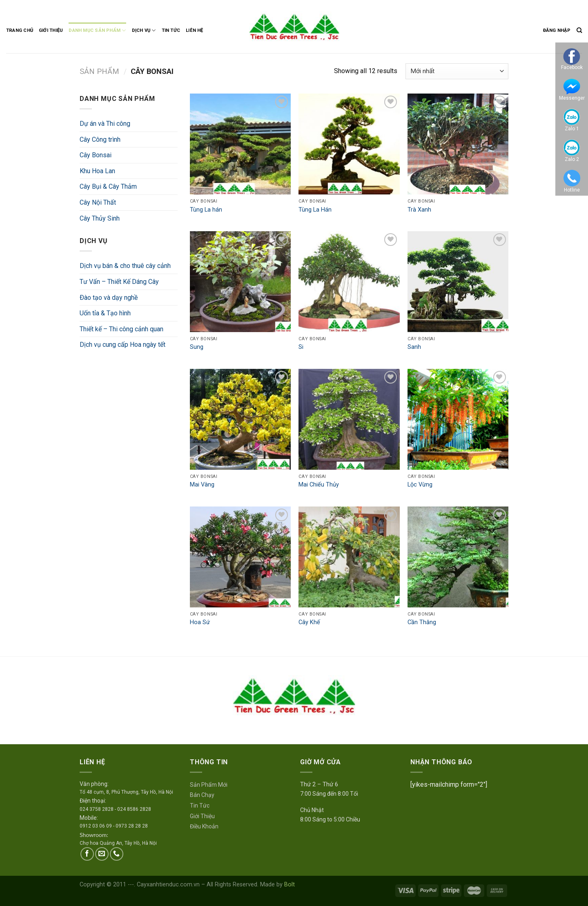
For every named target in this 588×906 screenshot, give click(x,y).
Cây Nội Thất (98, 202)
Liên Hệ (195, 30)
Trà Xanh (419, 210)
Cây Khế (309, 622)
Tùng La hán (206, 210)
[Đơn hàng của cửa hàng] (457, 71)
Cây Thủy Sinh (100, 218)
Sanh (414, 347)
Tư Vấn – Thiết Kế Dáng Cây (119, 282)
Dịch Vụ (144, 30)
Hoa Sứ (200, 622)
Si (301, 347)
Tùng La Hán (315, 210)
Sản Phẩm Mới (209, 785)
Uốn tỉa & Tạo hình (105, 313)
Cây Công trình (100, 139)
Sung (197, 347)
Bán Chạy (202, 795)
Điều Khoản (204, 826)
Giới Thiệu (51, 30)
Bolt (290, 885)
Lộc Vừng (420, 485)
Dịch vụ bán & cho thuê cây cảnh (125, 266)
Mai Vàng (202, 485)
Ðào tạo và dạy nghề (109, 298)
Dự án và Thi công (105, 124)
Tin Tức (171, 30)
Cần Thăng (422, 622)
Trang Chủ (20, 30)
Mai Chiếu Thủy (319, 485)
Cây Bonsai (96, 155)
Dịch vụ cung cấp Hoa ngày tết (122, 345)
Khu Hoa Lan (97, 171)
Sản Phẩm (99, 71)
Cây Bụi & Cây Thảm (108, 186)
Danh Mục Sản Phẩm (97, 30)
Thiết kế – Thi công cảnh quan (121, 329)
